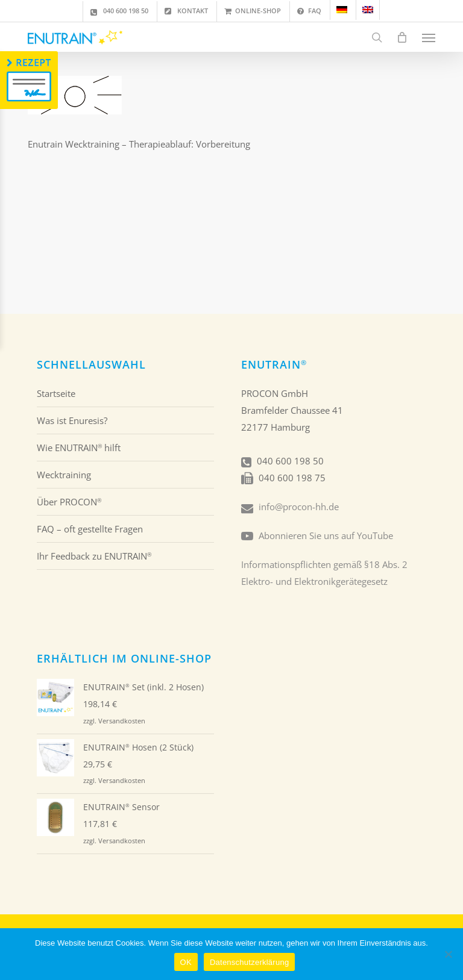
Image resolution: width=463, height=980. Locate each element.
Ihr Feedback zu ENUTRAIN (94, 556)
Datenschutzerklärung (249, 962)
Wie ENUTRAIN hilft (79, 448)
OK (186, 962)
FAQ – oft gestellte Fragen (90, 529)
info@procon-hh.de (299, 507)
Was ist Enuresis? (72, 420)
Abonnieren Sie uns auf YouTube (326, 535)
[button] (429, 37)
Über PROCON (69, 502)
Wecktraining (64, 475)
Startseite (56, 393)
